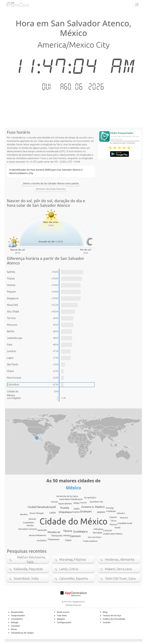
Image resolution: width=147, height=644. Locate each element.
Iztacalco (121, 513)
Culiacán (113, 517)
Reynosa (113, 524)
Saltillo (77, 509)
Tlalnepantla (57, 536)
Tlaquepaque (53, 539)
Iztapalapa (65, 512)
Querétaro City (96, 502)
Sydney (11, 272)
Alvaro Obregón (37, 513)
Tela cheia (62, 616)
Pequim (11, 292)
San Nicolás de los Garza (67, 496)
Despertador (17, 612)
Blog (105, 612)
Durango (110, 508)
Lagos (10, 358)
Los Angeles (14, 398)
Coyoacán (108, 530)
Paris (10, 344)
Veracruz (124, 518)
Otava (10, 371)
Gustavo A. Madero (93, 507)
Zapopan (75, 536)
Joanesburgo (14, 338)
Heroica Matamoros (38, 535)
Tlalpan (68, 540)
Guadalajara (80, 531)
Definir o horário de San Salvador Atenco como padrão (51, 183)
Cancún (83, 503)
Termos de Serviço (112, 616)
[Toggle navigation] (137, 5)
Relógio (15, 622)
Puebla (65, 508)
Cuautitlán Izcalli (125, 523)
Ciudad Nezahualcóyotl (42, 507)
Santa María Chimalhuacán (71, 499)
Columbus (13, 384)
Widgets (61, 619)
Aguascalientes (65, 504)
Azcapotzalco (90, 498)
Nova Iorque (14, 378)
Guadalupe (111, 511)
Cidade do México (74, 521)
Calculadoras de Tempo (22, 633)
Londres (12, 351)
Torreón (54, 502)
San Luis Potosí (95, 537)
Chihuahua (98, 529)
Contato (107, 622)
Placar (14, 629)
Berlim (11, 331)
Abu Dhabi (13, 311)
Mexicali (32, 519)
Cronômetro (17, 619)
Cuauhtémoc (29, 523)
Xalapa (76, 503)
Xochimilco (42, 541)
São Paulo (12, 364)
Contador (16, 626)
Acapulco (76, 512)
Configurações (64, 622)
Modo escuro (63, 612)
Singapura (13, 298)
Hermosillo (42, 530)
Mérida (66, 535)
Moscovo (12, 325)
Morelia (30, 525)
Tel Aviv (11, 318)
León (53, 512)
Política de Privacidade (114, 619)
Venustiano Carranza (27, 529)
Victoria (11, 285)
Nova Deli (12, 305)
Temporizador (18, 616)
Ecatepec (86, 511)
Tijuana (67, 531)
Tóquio (11, 278)
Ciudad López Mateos (113, 534)
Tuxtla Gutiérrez (90, 541)
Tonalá (117, 528)
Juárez (101, 512)
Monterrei (54, 532)
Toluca (113, 521)
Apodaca (24, 514)
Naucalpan (98, 533)
